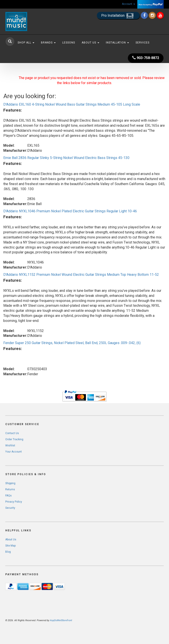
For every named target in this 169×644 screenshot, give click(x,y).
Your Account (14, 452)
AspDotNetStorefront (61, 620)
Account (129, 4)
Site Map (10, 546)
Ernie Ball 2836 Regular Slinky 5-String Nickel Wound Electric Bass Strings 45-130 (66, 158)
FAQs (8, 496)
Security (10, 508)
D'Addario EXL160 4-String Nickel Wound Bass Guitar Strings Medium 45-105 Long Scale (72, 104)
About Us (90, 43)
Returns (10, 489)
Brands (48, 43)
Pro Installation (118, 16)
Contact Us (12, 433)
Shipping (10, 483)
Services (142, 43)
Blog (8, 552)
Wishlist (10, 446)
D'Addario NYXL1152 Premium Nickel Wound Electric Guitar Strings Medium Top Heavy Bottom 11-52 (81, 275)
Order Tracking (14, 439)
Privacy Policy (14, 502)
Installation (117, 43)
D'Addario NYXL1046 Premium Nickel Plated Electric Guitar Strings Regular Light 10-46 (70, 211)
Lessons (69, 43)
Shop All (26, 43)
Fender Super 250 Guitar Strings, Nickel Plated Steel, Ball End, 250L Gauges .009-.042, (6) (72, 343)
